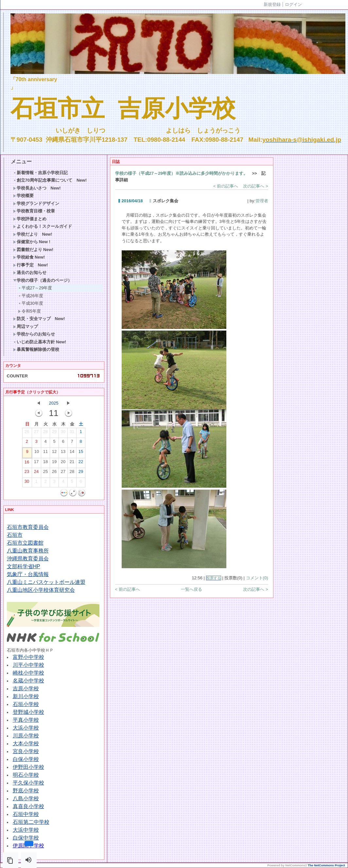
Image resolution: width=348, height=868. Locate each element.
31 (72, 433)
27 (36, 433)
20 (63, 463)
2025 (54, 403)
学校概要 (23, 196)
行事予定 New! (31, 265)
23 (27, 473)
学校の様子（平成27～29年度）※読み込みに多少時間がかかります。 (182, 173)
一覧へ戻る (191, 589)
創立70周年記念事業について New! (50, 180)
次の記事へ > (255, 186)
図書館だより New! (33, 250)
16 (27, 463)
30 (63, 433)
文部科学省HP (24, 566)
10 (37, 453)
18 (45, 463)
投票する (214, 578)
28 (45, 433)
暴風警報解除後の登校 (36, 349)
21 (72, 463)
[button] (10, 860)
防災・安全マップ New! (39, 319)
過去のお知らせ (30, 272)
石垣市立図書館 (25, 543)
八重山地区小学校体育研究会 (41, 590)
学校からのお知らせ (34, 334)
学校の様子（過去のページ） (43, 280)
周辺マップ (26, 326)
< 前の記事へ (226, 186)
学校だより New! (33, 234)
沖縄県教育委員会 (28, 559)
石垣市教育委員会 (28, 527)
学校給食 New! (29, 257)
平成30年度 (31, 303)
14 (72, 453)
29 (54, 433)
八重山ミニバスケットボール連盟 (46, 582)
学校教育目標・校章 (34, 211)
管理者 (262, 201)
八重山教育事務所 (28, 551)
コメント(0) (257, 578)
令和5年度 (29, 311)
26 (27, 433)
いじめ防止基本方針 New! (40, 342)
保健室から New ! (32, 242)
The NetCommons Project (326, 865)
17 (36, 463)
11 (45, 453)
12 (54, 453)
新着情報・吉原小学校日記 (40, 173)
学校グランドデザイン (36, 203)
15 (81, 453)
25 (45, 473)
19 (54, 463)
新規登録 (272, 4)
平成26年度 (31, 296)
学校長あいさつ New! (37, 188)
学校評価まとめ (30, 219)
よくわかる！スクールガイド (43, 226)
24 (36, 473)
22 (81, 463)
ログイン (293, 4)
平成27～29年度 (35, 288)
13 (63, 453)
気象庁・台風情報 (28, 574)
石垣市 (15, 535)
